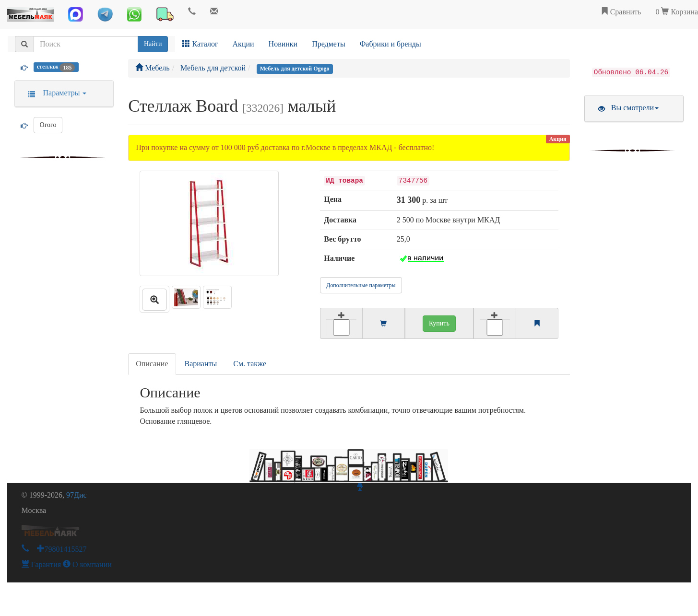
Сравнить (621, 12)
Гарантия (41, 564)
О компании (87, 564)
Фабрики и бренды (390, 44)
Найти (153, 44)
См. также (250, 364)
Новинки (283, 44)
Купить (439, 323)
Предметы (329, 44)
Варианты (201, 364)
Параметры (54, 93)
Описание (152, 364)
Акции (243, 44)
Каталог (200, 44)
